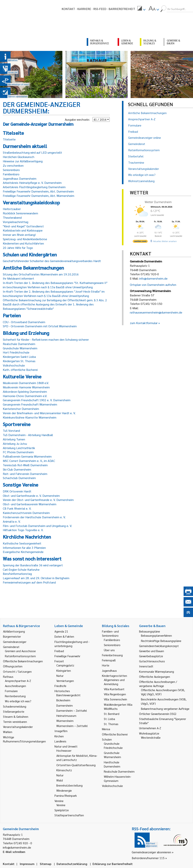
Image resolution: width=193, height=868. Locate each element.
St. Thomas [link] (111, 724)
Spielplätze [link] (62, 810)
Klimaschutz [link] (64, 770)
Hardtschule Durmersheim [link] (112, 764)
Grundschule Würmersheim (20, 348)
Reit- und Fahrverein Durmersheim (25, 474)
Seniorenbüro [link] (112, 645)
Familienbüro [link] (112, 640)
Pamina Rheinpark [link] (66, 796)
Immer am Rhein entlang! (19, 235)
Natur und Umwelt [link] (66, 746)
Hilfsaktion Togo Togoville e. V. (23, 530)
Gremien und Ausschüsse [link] (20, 651)
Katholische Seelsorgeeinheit (22, 543)
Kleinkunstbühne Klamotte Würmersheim (30, 417)
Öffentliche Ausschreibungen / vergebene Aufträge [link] (158, 684)
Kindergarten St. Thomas (19, 361)
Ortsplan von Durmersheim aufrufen (153, 285)
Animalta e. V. (12, 521)
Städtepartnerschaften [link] (69, 815)
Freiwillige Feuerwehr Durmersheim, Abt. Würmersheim (39, 196)
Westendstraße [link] (151, 737)
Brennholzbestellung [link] (69, 785)
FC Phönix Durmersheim (18, 452)
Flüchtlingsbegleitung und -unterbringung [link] (72, 644)
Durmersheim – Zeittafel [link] (72, 710)
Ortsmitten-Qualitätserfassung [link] (76, 765)
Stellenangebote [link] (14, 711)
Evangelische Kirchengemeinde (23, 552)
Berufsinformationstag (17, 574)
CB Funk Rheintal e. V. (17, 508)
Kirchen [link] (59, 736)
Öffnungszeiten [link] (13, 666)
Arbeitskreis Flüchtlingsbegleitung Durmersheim (34, 187)
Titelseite (9, 139)
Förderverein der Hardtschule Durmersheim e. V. (34, 517)
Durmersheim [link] (65, 705)
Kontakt (68, 9)
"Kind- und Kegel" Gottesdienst (23, 226)
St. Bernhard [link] (112, 714)
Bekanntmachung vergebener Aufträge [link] (165, 709)
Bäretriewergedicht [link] (68, 695)
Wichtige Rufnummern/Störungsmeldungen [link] (24, 739)
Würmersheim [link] (65, 721)
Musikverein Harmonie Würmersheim (26, 387)
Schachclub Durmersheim (19, 478)
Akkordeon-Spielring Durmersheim (25, 391)
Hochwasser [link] (64, 750)
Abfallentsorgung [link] (14, 631)
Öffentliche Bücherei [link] (115, 734)
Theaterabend (12, 217)
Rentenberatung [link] (15, 696)
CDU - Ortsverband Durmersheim (24, 322)
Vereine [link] (61, 805)
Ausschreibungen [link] (15, 686)
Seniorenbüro (11, 170)
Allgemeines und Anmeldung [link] (114, 682)
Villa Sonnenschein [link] (115, 699)
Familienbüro (11, 174)
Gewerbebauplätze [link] (151, 656)
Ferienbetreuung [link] (112, 655)
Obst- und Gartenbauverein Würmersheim (30, 504)
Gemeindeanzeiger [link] (15, 642)
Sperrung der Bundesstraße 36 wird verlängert (33, 565)
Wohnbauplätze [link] (149, 733)
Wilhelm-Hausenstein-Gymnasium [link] (118, 779)
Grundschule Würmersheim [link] (112, 755)
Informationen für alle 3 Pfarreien (24, 548)
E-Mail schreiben (14, 852)
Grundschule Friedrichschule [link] (113, 746)
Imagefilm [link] (61, 731)
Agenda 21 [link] (61, 631)
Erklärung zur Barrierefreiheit (113, 864)
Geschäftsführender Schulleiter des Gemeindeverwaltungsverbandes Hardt (52, 261)
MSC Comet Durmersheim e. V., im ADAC (29, 461)
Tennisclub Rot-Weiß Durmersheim (25, 465)
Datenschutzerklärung (72, 864)
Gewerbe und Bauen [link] (152, 651)
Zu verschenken (13, 165)
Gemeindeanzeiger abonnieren (151, 852)
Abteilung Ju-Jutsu (15, 444)
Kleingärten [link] (64, 671)
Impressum (27, 864)
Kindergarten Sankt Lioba (19, 357)
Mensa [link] (106, 729)
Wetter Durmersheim (158, 202)
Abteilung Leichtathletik (19, 448)
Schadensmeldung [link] (15, 706)
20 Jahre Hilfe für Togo (18, 248)
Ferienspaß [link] (109, 660)
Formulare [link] (11, 691)
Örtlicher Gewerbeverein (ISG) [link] (158, 714)
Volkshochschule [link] (112, 786)
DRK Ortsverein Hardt (17, 491)
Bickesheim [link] (63, 700)
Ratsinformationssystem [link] (20, 656)
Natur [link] (60, 676)
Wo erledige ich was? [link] (18, 701)
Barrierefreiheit (122, 9)
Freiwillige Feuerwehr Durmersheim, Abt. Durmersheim (38, 191)
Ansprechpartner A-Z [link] (18, 681)
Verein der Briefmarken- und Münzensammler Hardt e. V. (39, 413)
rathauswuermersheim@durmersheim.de (156, 312)
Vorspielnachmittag (16, 222)
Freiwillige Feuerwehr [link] (67, 656)
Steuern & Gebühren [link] (16, 717)
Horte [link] (106, 665)
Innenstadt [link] (146, 666)
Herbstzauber (12, 209)
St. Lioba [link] (109, 719)
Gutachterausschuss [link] (152, 661)
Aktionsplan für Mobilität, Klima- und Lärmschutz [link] (77, 758)
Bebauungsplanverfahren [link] (156, 635)
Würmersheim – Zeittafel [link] (72, 726)
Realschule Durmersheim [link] (119, 771)
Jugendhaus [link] (109, 671)
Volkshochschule (14, 365)
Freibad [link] (59, 651)
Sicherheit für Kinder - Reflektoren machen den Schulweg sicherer (46, 339)
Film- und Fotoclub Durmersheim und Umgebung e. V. (37, 526)
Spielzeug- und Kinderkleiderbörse (25, 239)
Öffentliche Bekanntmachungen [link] (23, 661)
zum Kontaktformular (144, 323)
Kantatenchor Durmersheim (21, 409)
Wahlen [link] (8, 732)
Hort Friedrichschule (16, 352)
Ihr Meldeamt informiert (18, 278)
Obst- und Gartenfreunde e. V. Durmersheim (31, 496)
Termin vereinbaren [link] (15, 722)
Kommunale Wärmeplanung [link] (157, 671)
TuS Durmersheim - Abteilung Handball (28, 435)
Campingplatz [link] (65, 665)
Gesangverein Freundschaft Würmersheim (30, 404)
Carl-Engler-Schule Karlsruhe (21, 569)
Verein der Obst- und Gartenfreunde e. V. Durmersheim (38, 500)
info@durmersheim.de (153, 278)
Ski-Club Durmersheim (17, 469)
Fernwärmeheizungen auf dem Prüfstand (29, 582)
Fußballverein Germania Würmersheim (27, 456)
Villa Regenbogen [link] (115, 694)
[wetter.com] (140, 242)
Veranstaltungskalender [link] (18, 727)
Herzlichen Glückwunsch (19, 157)
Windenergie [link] (64, 790)
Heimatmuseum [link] (66, 716)
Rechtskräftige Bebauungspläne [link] (161, 641)
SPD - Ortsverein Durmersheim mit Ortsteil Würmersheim (40, 326)
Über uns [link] (109, 650)
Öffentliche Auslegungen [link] (155, 677)
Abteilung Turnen (14, 439)
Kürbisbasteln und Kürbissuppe (23, 230)
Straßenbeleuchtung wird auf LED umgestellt (32, 152)
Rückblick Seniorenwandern (20, 213)
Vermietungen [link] (65, 681)
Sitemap (46, 864)
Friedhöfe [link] (60, 686)
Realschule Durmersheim (19, 344)
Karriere (84, 9)
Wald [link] (60, 780)
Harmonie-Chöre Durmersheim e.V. (25, 396)
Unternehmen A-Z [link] (150, 728)
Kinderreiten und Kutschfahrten (23, 243)
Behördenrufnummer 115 (148, 858)
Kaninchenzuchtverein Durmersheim (26, 513)
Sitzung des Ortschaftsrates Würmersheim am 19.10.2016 (41, 274)
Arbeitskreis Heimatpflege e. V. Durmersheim (32, 183)
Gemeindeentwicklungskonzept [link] (159, 646)
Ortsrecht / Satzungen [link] (17, 671)
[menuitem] (141, 9)
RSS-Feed (100, 9)
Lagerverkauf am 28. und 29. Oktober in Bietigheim (36, 578)
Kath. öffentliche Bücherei (20, 370)
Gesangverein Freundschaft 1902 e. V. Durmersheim (37, 400)
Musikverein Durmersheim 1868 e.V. (26, 383)
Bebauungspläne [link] (150, 631)
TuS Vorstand (11, 431)
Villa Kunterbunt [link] (114, 689)
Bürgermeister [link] (12, 636)
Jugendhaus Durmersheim (20, 178)
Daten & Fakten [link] (64, 636)
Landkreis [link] (60, 741)
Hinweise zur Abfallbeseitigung (23, 161)
